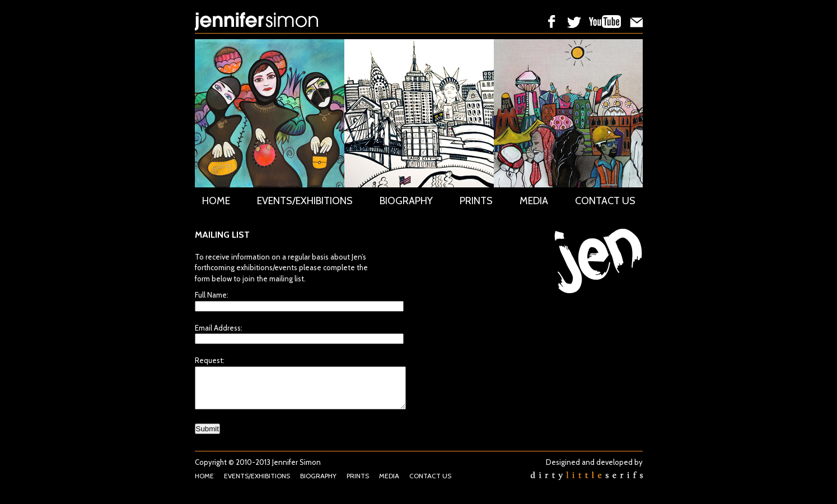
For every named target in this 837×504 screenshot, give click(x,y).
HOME (216, 201)
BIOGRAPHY (406, 201)
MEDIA (534, 201)
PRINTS (476, 201)
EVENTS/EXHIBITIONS (305, 201)
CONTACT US (605, 201)
